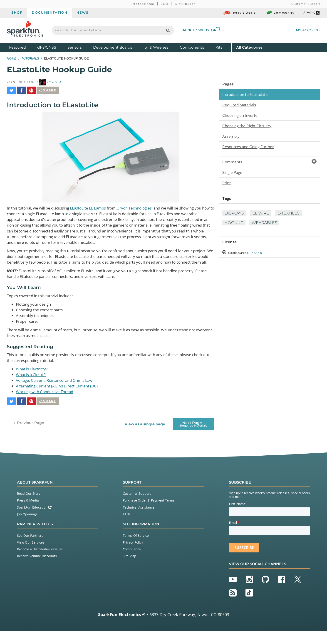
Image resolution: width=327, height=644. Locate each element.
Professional (143, 4)
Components (192, 47)
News (83, 12)
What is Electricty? (33, 383)
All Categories (249, 47)
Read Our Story (29, 506)
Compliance (132, 562)
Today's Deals (239, 13)
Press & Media (28, 513)
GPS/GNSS (47, 47)
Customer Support (306, 4)
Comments (269, 163)
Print (227, 185)
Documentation (50, 12)
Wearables (266, 225)
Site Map (130, 569)
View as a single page (145, 437)
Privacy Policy (133, 555)
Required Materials (240, 105)
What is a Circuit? (32, 389)
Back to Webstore (201, 30)
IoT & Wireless (156, 47)
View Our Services (31, 555)
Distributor (185, 4)
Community (280, 13)
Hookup (234, 225)
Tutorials (30, 58)
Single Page (233, 174)
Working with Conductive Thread (47, 406)
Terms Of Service (136, 548)
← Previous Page (29, 435)
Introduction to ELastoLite (247, 95)
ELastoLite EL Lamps (97, 206)
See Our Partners (30, 548)
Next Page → (194, 436)
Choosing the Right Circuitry (249, 127)
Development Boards (113, 47)
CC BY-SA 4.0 (258, 256)
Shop (17, 12)
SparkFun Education (34, 520)
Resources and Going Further (250, 148)
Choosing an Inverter (242, 116)
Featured (22, 47)
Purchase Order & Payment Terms (149, 513)
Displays (235, 215)
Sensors (75, 47)
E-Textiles (291, 215)
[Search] (168, 30)
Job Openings (27, 527)
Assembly (232, 137)
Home (12, 58)
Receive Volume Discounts (37, 569)
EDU (165, 4)
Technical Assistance (139, 520)
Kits (219, 47)
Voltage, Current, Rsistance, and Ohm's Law (57, 394)
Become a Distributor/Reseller (40, 562)
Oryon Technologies (147, 206)
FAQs (127, 527)
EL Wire (262, 215)
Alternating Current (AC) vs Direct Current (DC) (59, 400)
